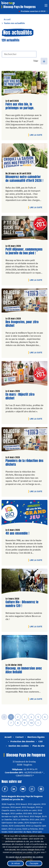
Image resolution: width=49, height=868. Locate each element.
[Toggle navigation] (46, 6)
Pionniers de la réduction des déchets (24, 463)
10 (31, 723)
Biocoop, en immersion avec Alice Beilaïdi (24, 670)
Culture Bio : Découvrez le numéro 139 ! (22, 604)
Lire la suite (37, 135)
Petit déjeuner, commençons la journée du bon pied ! (24, 251)
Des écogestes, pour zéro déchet (22, 324)
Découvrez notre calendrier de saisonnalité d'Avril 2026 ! (24, 179)
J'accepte (34, 863)
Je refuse (16, 863)
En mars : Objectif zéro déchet (20, 396)
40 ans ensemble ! (17, 533)
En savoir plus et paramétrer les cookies (24, 857)
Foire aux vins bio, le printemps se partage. (20, 106)
